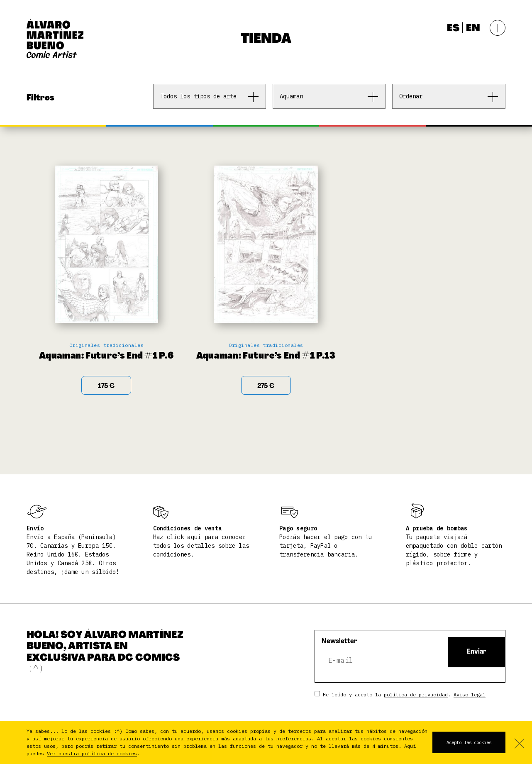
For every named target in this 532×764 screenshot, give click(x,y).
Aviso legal (470, 694)
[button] (144, 754)
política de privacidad (416, 694)
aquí (194, 537)
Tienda (266, 39)
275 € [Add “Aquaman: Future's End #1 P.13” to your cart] (266, 386)
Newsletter (339, 642)
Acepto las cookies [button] (469, 742)
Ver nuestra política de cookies (92, 753)
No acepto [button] (519, 742)
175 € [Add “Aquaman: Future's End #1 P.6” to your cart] (106, 386)
